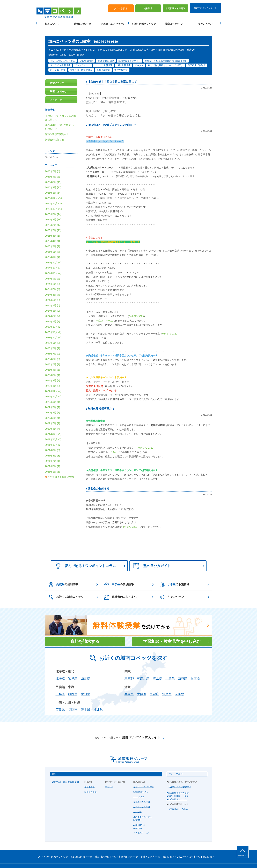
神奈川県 (143, 668)
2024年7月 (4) (53, 279)
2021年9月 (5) (53, 440)
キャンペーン (205, 21)
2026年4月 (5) (53, 167)
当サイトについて (107, 860)
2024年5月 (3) (53, 290)
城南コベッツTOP (175, 21)
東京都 (129, 668)
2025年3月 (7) (53, 236)
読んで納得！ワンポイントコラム (84, 556)
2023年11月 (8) (53, 322)
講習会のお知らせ (99, 478)
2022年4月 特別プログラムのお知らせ (112, 115)
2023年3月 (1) (53, 365)
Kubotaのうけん (141, 782)
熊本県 (85, 700)
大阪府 (142, 684)
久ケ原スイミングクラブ (180, 777)
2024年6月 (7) (53, 285)
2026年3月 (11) (53, 172)
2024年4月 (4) (53, 295)
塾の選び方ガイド (152, 556)
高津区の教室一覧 (150, 847)
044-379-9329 (136, 306)
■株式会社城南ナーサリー (178, 786)
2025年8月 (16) (53, 210)
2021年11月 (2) (53, 429)
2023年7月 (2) (53, 344)
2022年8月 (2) (53, 397)
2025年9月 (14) (53, 204)
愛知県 (85, 684)
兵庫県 (129, 684)
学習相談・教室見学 (175, 5)
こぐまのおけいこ (142, 823)
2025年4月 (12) (53, 231)
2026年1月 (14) (53, 183)
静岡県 (73, 684)
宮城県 (73, 668)
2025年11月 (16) (54, 194)
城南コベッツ (91, 782)
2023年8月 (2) (53, 338)
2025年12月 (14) (54, 188)
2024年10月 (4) (53, 263)
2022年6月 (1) (53, 408)
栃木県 (195, 668)
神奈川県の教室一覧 (106, 847)
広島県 (60, 700)
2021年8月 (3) (53, 446)
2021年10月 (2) (53, 435)
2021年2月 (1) (53, 462)
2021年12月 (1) (53, 424)
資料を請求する (85, 631)
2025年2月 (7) (53, 242)
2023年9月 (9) (53, 333)
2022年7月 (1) (53, 403)
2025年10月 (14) (54, 199)
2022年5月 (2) (53, 413)
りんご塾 (137, 802)
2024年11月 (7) (53, 258)
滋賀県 (167, 684)
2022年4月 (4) (53, 419)
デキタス (109, 777)
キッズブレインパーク (144, 777)
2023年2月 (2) (53, 370)
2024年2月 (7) (53, 306)
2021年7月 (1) (53, 451)
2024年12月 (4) (53, 252)
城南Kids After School (178, 799)
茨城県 (183, 668)
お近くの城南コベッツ (144, 21)
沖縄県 (98, 700)
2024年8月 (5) (53, 274)
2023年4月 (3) (53, 360)
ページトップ (243, 855)
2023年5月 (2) (53, 354)
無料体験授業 (121, 5)
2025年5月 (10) (53, 226)
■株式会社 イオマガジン (178, 783)
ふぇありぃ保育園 (142, 797)
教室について (52, 21)
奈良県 (180, 684)
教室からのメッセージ (113, 21)
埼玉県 (157, 668)
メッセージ (56, 90)
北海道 (60, 668)
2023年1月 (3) (53, 376)
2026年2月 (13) (53, 177)
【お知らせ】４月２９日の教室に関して (112, 72)
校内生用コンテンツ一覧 (205, 5)
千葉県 (170, 668)
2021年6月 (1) (53, 456)
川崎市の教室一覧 (128, 847)
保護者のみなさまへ (120, 587)
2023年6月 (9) (53, 349)
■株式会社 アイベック (177, 789)
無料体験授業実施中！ (101, 399)
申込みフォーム (104, 311)
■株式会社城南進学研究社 (65, 772)
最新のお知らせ (83, 21)
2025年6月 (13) (53, 220)
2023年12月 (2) (53, 317)
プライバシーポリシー (47, 860)
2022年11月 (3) (53, 387)
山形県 (85, 668)
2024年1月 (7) (53, 311)
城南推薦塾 (90, 777)
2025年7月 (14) (53, 215)
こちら (114, 442)
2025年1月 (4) (53, 247)
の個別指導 (63, 575)
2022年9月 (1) (53, 392)
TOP (39, 847)
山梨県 (60, 684)
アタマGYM (139, 787)
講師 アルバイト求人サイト (127, 728)
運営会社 (78, 860)
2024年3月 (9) (53, 301)
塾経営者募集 (90, 860)
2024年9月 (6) (53, 269)
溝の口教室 (168, 847)
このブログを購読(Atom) (61, 467)
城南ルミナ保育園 (142, 792)
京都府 (154, 684)
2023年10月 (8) (53, 327)
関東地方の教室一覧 (81, 847)
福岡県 (73, 700)
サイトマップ (65, 860)
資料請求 (148, 5)
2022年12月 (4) (53, 381)
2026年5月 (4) (53, 161)
